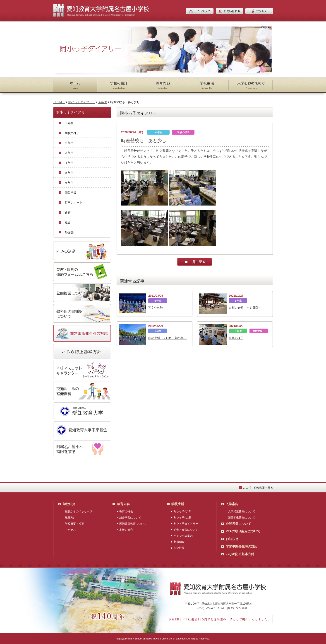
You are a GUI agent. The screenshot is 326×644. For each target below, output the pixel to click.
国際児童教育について (133, 524)
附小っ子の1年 (183, 511)
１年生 (69, 123)
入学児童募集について (242, 511)
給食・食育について (186, 530)
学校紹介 (69, 504)
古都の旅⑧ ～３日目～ (245, 308)
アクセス (70, 530)
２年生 (69, 143)
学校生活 (178, 504)
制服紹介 (179, 542)
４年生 (103, 102)
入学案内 (232, 504)
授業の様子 (236, 338)
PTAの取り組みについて (243, 531)
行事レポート (74, 202)
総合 (68, 222)
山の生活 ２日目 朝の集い (167, 338)
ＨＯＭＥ (59, 102)
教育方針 (70, 518)
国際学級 (71, 193)
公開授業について (238, 524)
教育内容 (123, 504)
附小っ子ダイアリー (82, 102)
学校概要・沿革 (74, 524)
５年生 (69, 173)
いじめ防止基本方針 (240, 554)
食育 (68, 212)
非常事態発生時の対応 (242, 546)
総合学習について (130, 518)
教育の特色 (126, 511)
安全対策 (179, 548)
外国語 (69, 232)
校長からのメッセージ (79, 511)
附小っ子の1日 (183, 518)
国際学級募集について (242, 518)
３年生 (69, 153)
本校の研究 (126, 530)
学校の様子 (72, 133)
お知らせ (232, 539)
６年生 (69, 183)
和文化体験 (156, 308)
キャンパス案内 (183, 536)
